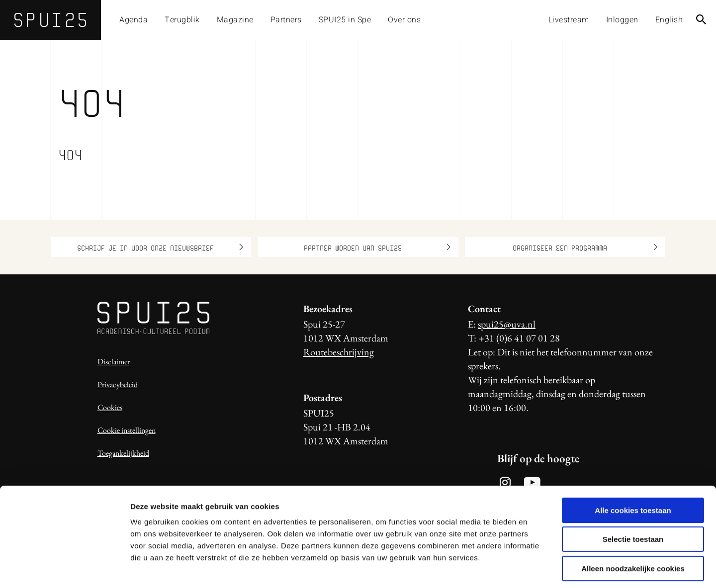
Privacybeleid (118, 384)
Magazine (235, 20)
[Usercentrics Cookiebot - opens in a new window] (64, 569)
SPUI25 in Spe (345, 20)
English (669, 20)
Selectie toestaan (633, 496)
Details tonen (537, 568)
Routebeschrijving (339, 352)
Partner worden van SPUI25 (377, 247)
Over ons (404, 20)
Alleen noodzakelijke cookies (633, 525)
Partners (286, 20)
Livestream (569, 20)
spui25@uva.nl (507, 324)
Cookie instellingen (127, 430)
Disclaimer (114, 362)
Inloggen (622, 20)
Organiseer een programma (585, 247)
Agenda (134, 20)
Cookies (110, 407)
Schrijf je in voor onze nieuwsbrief (160, 247)
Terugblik (182, 20)
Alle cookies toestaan (633, 466)
